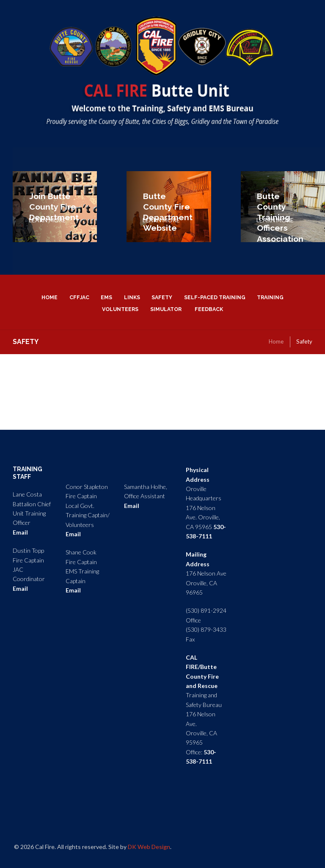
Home (276, 341)
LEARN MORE (47, 220)
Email (20, 532)
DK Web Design (149, 847)
